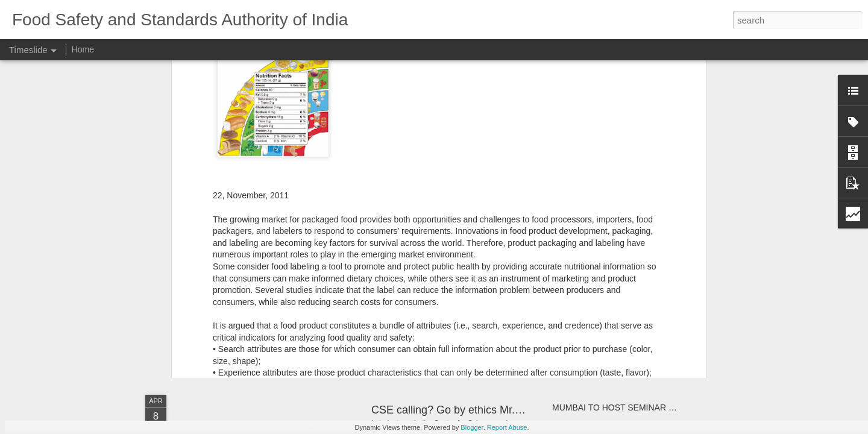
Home (83, 49)
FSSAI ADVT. (577, 321)
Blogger (472, 427)
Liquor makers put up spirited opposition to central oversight (664, 278)
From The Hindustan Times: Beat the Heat (308, 280)
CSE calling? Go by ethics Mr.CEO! (456, 410)
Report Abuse (507, 427)
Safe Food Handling (419, 309)
